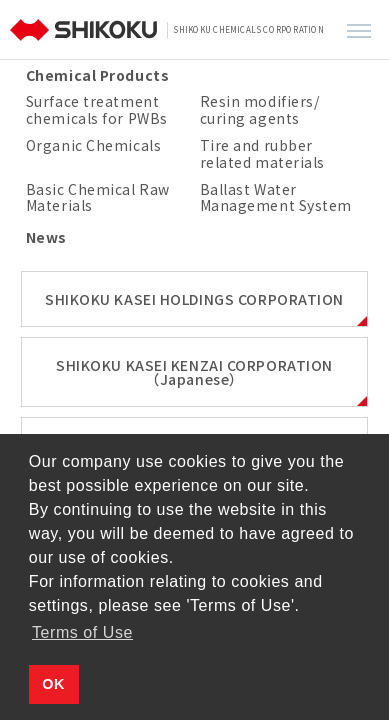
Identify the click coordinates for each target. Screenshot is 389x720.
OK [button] (53, 684)
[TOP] (86, 30)
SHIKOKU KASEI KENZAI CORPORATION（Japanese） (194, 372)
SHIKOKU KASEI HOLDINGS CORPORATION (194, 299)
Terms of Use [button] (82, 632)
